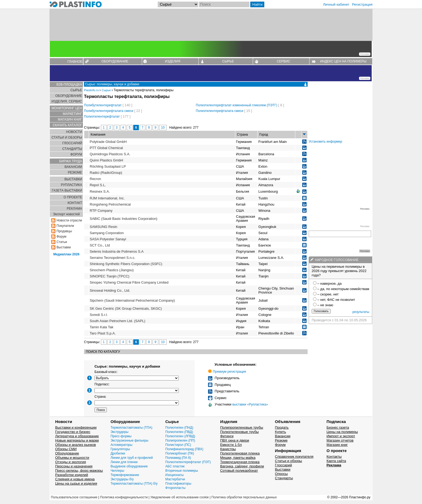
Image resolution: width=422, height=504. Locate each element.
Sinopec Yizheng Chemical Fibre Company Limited (129, 282)
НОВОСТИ (74, 132)
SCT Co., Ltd (100, 245)
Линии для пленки (124, 462)
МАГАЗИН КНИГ (70, 119)
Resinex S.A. (100, 191)
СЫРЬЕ (228, 61)
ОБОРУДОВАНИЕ (115, 61)
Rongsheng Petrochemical (110, 204)
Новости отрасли (69, 220)
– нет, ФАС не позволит (336, 300)
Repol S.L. (98, 185)
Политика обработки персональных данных (244, 497)
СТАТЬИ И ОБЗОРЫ (67, 138)
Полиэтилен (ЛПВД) (180, 436)
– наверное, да (329, 283)
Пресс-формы (121, 436)
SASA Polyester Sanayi (108, 239)
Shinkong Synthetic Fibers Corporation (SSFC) (126, 264)
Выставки (64, 247)
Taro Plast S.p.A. (103, 333)
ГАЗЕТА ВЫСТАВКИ (67, 191)
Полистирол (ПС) (178, 445)
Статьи (62, 242)
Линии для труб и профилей (132, 458)
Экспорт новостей (66, 214)
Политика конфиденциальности (124, 497)
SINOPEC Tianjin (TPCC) (109, 276)
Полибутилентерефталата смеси (109, 111)
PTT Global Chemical (106, 148)
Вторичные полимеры (182, 471)
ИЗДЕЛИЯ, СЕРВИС (67, 101)
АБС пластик (175, 466)
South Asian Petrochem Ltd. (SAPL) (117, 321)
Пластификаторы (178, 484)
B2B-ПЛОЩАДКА (69, 84)
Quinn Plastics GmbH (106, 160)
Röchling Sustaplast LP (108, 166)
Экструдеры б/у (122, 479)
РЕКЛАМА (74, 209)
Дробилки (118, 453)
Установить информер (325, 142)
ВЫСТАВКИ (73, 179)
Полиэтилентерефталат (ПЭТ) (188, 462)
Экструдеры (120, 432)
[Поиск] (224, 4)
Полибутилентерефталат (103, 105)
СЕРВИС (283, 61)
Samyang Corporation (107, 233)
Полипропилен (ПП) (180, 440)
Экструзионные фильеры (130, 440)
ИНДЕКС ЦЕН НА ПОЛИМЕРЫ (343, 61)
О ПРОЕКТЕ (73, 197)
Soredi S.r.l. (99, 315)
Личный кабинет (336, 4)
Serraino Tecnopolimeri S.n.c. (112, 258)
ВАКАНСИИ (73, 167)
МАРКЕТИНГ (72, 114)
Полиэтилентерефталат (102, 117)
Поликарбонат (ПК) (180, 453)
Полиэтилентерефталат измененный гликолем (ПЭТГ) (237, 105)
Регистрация (362, 4)
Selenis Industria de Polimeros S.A (117, 251)
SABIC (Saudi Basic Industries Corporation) (123, 219)
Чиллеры (117, 471)
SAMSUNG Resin (103, 227)
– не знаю (325, 305)
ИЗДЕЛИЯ (173, 61)
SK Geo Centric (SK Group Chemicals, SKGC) (126, 309)
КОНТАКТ (75, 203)
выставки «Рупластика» (250, 404)
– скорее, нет (328, 294)
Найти (257, 4)
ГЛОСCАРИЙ (72, 143)
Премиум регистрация (230, 372)
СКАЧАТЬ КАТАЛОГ (67, 125)
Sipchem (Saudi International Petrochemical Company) (132, 300)
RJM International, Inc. (107, 198)
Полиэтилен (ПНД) (179, 428)
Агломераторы (122, 445)
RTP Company (101, 211)
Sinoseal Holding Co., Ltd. (110, 290)
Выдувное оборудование (129, 466)
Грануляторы (120, 449)
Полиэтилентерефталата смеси (220, 111)
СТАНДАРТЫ (72, 149)
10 (163, 128)
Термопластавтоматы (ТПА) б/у (134, 484)
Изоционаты (174, 475)
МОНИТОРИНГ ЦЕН (67, 108)
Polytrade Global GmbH (108, 142)
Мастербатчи (175, 479)
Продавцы (64, 231)
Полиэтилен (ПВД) (179, 432)
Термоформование (125, 475)
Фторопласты (175, 488)
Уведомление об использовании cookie (179, 497)
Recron (95, 179)
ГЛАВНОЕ (75, 62)
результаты (361, 312)
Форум (61, 237)
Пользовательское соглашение (74, 497)
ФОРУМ (76, 154)
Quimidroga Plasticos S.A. (110, 154)
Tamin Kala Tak (101, 327)
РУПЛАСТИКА (71, 185)
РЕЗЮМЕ (75, 172)
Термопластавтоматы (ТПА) (131, 428)
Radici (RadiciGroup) (106, 173)
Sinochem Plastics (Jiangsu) (112, 270)
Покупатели (65, 226)
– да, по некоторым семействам (343, 289)
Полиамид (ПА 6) (178, 458)
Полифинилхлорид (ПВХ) (184, 449)
